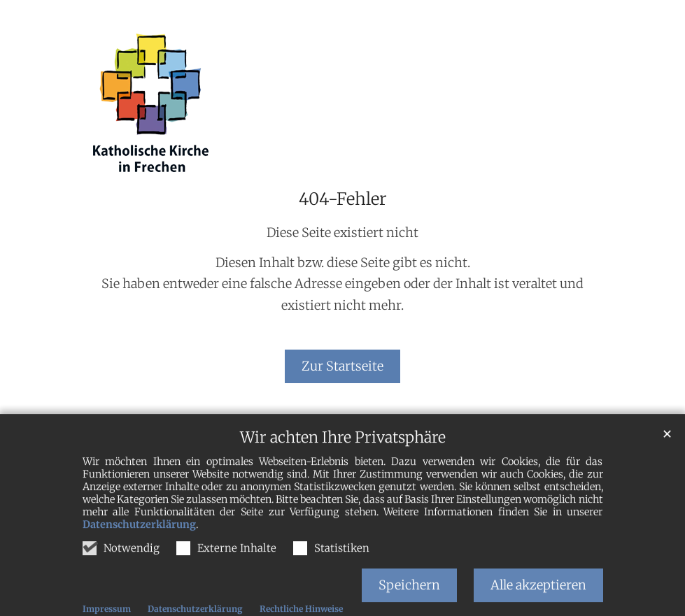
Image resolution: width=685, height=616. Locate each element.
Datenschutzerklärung (139, 541)
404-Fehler (343, 199)
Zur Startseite (342, 366)
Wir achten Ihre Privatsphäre (343, 454)
